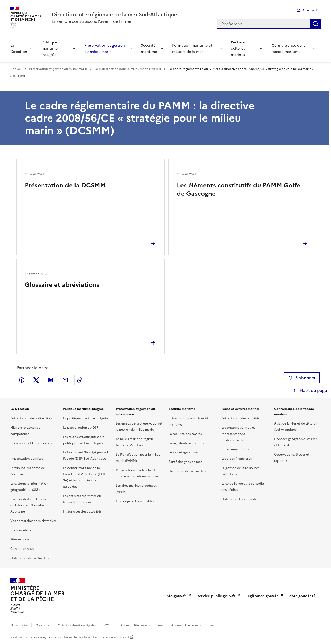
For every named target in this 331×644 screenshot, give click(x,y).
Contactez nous (22, 549)
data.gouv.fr (300, 596)
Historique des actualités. (187, 471)
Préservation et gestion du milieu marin (105, 49)
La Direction (19, 49)
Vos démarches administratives (33, 521)
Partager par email (65, 380)
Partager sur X (36, 380)
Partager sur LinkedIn (51, 380)
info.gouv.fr (176, 596)
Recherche (315, 24)
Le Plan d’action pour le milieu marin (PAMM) (128, 69)
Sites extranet (21, 539)
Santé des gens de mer (185, 462)
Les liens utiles (21, 530)
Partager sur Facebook (22, 380)
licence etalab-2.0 (115, 637)
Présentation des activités (240, 418)
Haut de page (313, 390)
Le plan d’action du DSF (81, 428)
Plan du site (19, 625)
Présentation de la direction (31, 418)
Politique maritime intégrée (50, 49)
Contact (310, 10)
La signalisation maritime (187, 443)
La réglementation (235, 449)
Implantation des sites (27, 459)
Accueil (16, 69)
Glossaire (43, 625)
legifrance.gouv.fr (262, 596)
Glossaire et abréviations (62, 285)
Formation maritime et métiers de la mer (192, 49)
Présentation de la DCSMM (65, 185)
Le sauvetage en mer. (184, 452)
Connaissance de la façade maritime (289, 49)
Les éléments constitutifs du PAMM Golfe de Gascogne (239, 189)
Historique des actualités (240, 499)
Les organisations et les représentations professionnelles (238, 434)
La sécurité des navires (185, 434)
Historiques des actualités (29, 558)
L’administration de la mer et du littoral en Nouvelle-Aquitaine (32, 505)
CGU (108, 625)
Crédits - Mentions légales (77, 625)
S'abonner (302, 378)
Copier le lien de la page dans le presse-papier (80, 380)
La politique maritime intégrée (86, 418)
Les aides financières (236, 459)
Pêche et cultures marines (239, 49)
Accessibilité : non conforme (141, 625)
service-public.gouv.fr (216, 596)
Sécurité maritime (149, 49)
